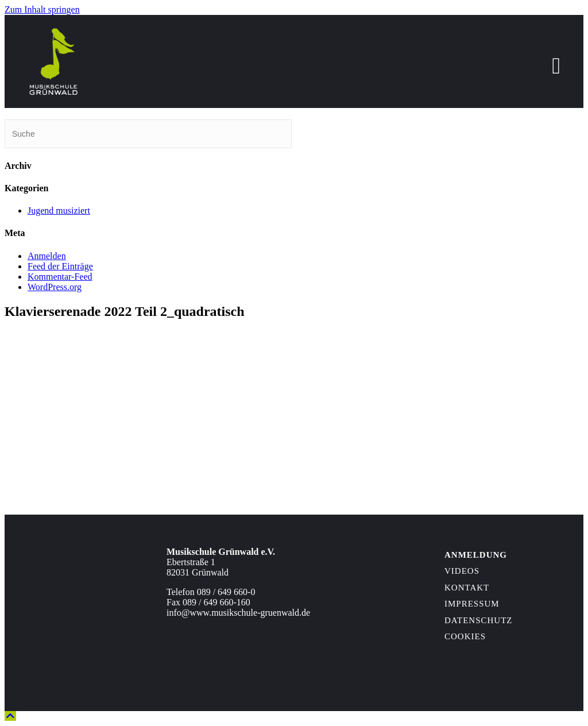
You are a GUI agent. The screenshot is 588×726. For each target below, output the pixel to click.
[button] (10, 716)
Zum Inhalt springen (42, 9)
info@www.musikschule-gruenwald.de (238, 613)
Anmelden (47, 256)
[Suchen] (148, 134)
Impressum (472, 604)
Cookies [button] (465, 636)
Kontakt (467, 588)
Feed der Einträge (60, 266)
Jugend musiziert (59, 211)
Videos (462, 571)
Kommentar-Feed (60, 277)
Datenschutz (479, 620)
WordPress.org (55, 287)
